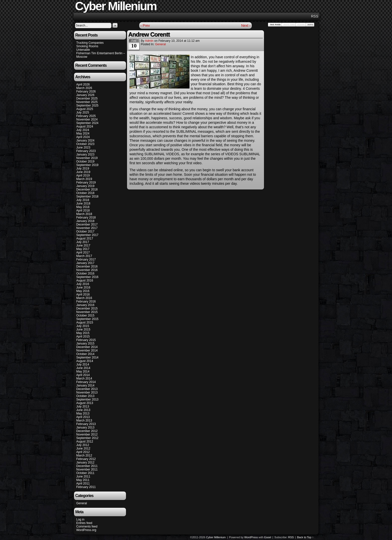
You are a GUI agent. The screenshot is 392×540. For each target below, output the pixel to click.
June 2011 (83, 476)
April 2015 (83, 336)
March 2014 (84, 378)
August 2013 (85, 403)
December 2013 (87, 389)
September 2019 (87, 165)
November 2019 (87, 158)
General (82, 503)
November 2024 (87, 119)
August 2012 (85, 441)
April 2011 (83, 483)
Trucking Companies (90, 43)
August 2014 (85, 361)
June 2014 (83, 368)
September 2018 (87, 196)
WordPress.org (86, 530)
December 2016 (87, 266)
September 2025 (87, 105)
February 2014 (86, 382)
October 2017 (85, 231)
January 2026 (85, 95)
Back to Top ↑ (305, 537)
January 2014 (85, 385)
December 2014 (87, 347)
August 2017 (85, 238)
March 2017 (84, 256)
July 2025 (83, 112)
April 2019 (83, 175)
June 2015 (83, 329)
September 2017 (87, 235)
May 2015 (83, 333)
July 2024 (83, 130)
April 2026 (83, 84)
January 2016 (85, 305)
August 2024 (85, 126)
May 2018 (83, 207)
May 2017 (83, 249)
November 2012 (87, 434)
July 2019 (83, 168)
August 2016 (85, 280)
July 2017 (83, 242)
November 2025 (87, 102)
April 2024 (83, 137)
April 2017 (83, 252)
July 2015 (83, 326)
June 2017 (83, 245)
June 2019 (83, 172)
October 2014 (85, 354)
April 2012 (83, 452)
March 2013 (84, 420)
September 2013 (87, 399)
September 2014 (87, 357)
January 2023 (85, 154)
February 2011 (86, 487)
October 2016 (85, 273)
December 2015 (87, 308)
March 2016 (84, 298)
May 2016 (83, 291)
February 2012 (86, 459)
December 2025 (87, 98)
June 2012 (83, 448)
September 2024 (87, 123)
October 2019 (85, 161)
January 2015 (85, 343)
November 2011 (87, 469)
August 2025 (85, 109)
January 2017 (85, 263)
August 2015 (85, 322)
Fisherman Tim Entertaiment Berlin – (101, 53)
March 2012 (84, 455)
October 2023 (85, 144)
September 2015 (87, 319)
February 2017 (86, 259)
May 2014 (83, 371)
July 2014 (83, 364)
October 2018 (85, 193)
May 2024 (83, 133)
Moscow (82, 57)
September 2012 (87, 438)
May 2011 (83, 480)
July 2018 (83, 200)
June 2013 (83, 410)
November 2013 (87, 392)
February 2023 (86, 151)
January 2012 (85, 462)
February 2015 (86, 340)
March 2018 (84, 214)
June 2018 (83, 203)
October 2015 (85, 315)
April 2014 (83, 375)
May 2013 (83, 413)
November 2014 (87, 350)
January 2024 (85, 140)
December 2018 (87, 189)
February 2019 (86, 182)
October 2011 (85, 473)
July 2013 (83, 406)
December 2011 (87, 466)
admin (149, 41)
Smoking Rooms (87, 46)
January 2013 (85, 427)
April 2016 (83, 294)
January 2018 (85, 221)
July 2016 (83, 284)
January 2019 (85, 186)
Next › (246, 25)
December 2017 (87, 224)
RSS (315, 16)
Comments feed (87, 526)
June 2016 (83, 287)
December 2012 (87, 431)
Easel (268, 537)
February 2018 (86, 217)
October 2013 (85, 396)
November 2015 (87, 312)
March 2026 (84, 88)
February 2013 (86, 424)
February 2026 (86, 91)
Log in (80, 519)
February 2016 (86, 301)
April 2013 (83, 417)
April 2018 (83, 210)
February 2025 (86, 116)
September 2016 (87, 277)
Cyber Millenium (216, 537)
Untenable (83, 50)
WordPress (251, 537)
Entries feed (84, 523)
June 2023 (83, 147)
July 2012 (83, 445)
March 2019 (84, 179)
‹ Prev (145, 25)
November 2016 (87, 270)
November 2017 (87, 228)
